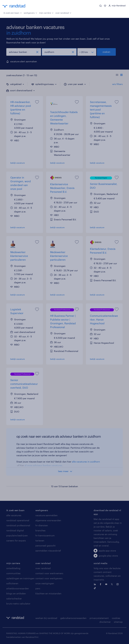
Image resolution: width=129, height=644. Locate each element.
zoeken (106, 52)
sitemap (118, 622)
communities (13, 573)
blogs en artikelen (16, 593)
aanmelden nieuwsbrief (48, 551)
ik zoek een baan (13, 13)
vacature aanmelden (46, 515)
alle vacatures (14, 515)
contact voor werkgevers (49, 578)
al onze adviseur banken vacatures (43, 465)
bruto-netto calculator (18, 604)
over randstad (63, 13)
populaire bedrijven (17, 535)
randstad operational (18, 520)
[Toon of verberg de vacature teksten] (119, 75)
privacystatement (99, 618)
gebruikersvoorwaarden (73, 618)
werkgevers (30, 13)
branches (40, 530)
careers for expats (16, 541)
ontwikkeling (13, 568)
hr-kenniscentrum (45, 535)
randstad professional (18, 525)
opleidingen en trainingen (20, 578)
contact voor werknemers (49, 573)
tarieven (40, 541)
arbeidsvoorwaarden (18, 588)
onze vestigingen (45, 583)
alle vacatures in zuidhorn (86, 462)
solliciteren (12, 583)
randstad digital (15, 530)
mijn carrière (46, 13)
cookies (116, 618)
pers (38, 588)
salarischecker (14, 598)
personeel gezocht (45, 546)
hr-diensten (42, 525)
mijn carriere (13, 563)
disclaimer (105, 622)
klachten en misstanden (48, 593)
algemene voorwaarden (48, 520)
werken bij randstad (46, 618)
